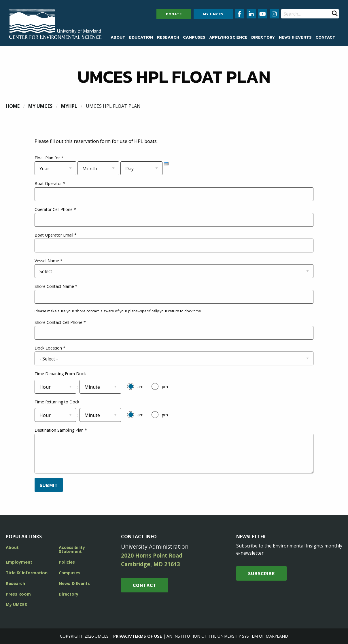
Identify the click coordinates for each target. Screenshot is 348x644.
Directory (263, 37)
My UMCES (213, 14)
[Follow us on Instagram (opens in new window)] (274, 14)
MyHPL (69, 106)
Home (13, 106)
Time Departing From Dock (60, 374)
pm (165, 387)
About (118, 37)
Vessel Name (49, 261)
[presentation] (166, 164)
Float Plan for (49, 158)
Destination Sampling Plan (61, 430)
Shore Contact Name (56, 286)
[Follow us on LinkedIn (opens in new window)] (251, 14)
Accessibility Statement (72, 549)
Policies (67, 562)
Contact (325, 37)
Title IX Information (27, 573)
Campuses (194, 37)
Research (168, 37)
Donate (174, 14)
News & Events (295, 37)
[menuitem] (118, 37)
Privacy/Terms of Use (138, 636)
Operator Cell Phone (55, 209)
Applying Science (228, 37)
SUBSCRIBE (261, 573)
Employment (19, 562)
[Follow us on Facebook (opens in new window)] (240, 14)
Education (141, 37)
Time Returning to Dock (57, 402)
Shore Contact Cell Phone (60, 322)
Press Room (18, 594)
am (140, 387)
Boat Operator (50, 183)
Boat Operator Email (56, 235)
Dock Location (50, 348)
